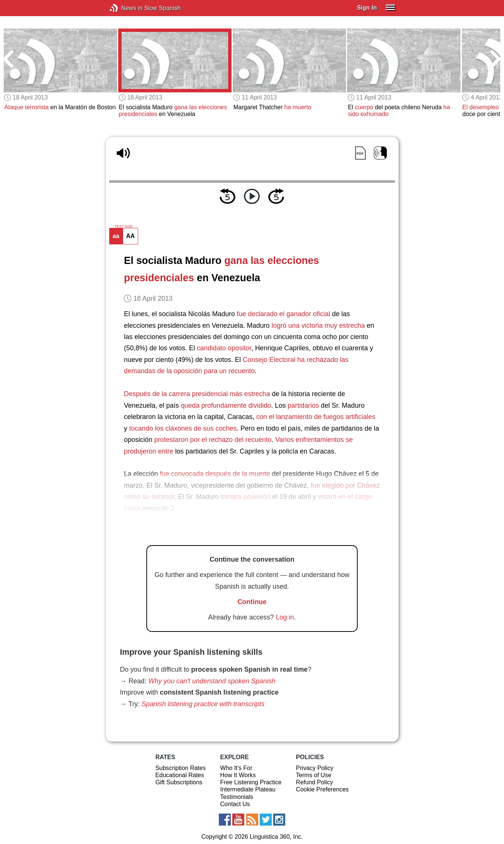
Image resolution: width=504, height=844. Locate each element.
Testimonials (237, 797)
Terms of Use (314, 775)
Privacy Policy (315, 768)
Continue (252, 602)
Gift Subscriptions (179, 782)
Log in (285, 617)
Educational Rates (180, 775)
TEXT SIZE (123, 226)
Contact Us (235, 804)
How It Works (238, 775)
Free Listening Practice (251, 782)
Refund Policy (315, 782)
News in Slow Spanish (125, 8)
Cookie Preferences (323, 789)
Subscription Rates (181, 768)
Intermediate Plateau (248, 789)
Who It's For (236, 768)
